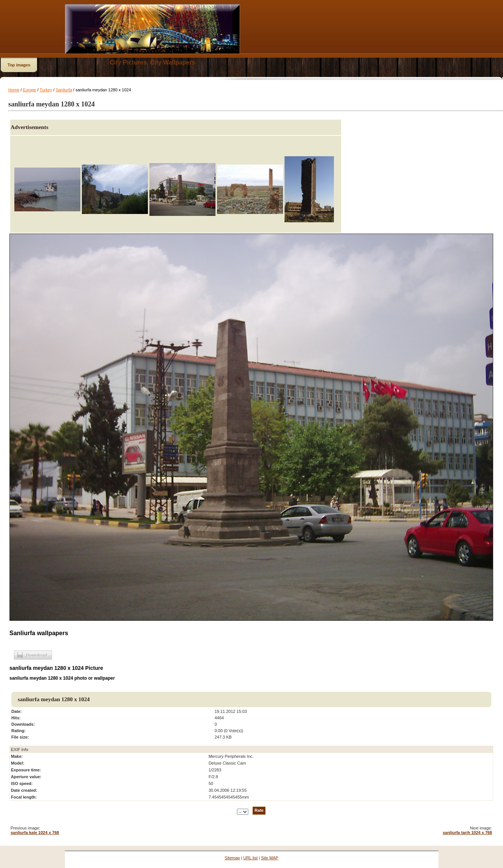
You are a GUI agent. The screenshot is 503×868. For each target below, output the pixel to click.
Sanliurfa (64, 90)
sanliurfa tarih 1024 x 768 (467, 833)
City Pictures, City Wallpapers (152, 62)
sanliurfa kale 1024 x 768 (35, 833)
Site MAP (270, 858)
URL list (251, 858)
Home (14, 90)
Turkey (46, 90)
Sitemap (232, 858)
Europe (30, 90)
